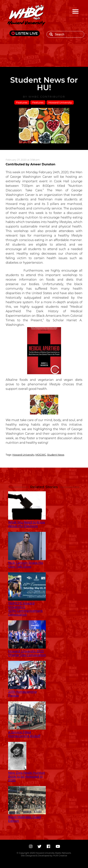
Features (22, 102)
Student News (56, 455)
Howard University (60, 102)
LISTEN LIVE (27, 33)
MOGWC (41, 455)
